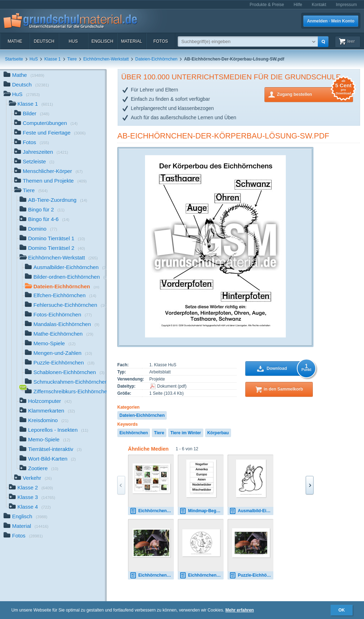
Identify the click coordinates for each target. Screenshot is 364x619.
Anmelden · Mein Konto (331, 21)
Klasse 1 (53, 59)
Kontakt (319, 5)
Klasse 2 (31, 488)
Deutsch (44, 41)
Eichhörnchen (134, 433)
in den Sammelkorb (283, 389)
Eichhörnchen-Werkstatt (106, 59)
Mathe (15, 41)
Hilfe (298, 5)
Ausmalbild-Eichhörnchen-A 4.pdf (251, 511)
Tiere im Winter (186, 433)
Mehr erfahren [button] (240, 610)
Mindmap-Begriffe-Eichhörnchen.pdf (202, 511)
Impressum (346, 5)
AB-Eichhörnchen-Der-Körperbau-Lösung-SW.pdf (223, 136)
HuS (73, 41)
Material (131, 41)
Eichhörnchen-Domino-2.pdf (152, 511)
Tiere (72, 59)
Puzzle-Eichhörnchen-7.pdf (251, 575)
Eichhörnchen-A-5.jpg (152, 575)
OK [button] (342, 610)
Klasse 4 (30, 507)
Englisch (102, 41)
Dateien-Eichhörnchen (157, 59)
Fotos (160, 41)
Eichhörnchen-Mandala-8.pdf (202, 575)
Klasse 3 (32, 498)
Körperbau (218, 433)
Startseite (14, 59)
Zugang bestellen (315, 94)
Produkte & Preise (267, 5)
